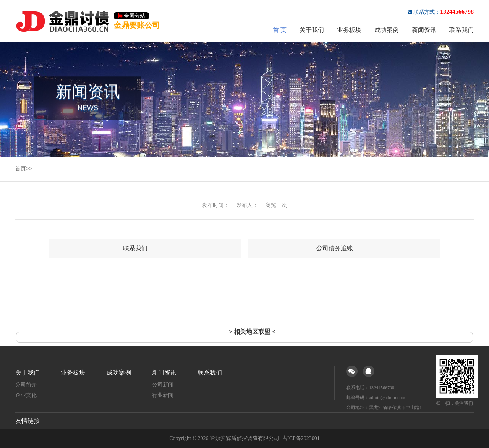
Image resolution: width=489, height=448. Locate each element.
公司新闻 (163, 385)
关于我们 (312, 30)
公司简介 (26, 385)
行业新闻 (163, 395)
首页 (21, 169)
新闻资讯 (424, 30)
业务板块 (349, 30)
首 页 (280, 30)
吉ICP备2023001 (301, 438)
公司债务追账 (335, 248)
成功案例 (387, 30)
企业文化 (26, 395)
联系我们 (461, 30)
